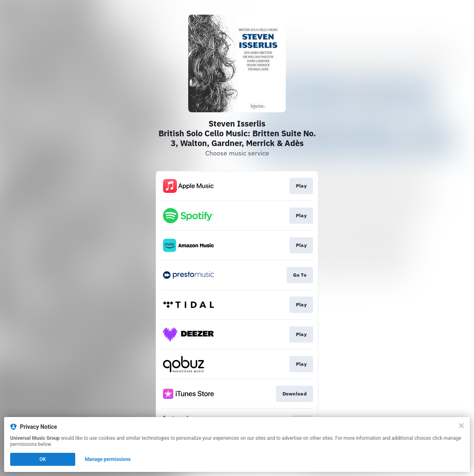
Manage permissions (108, 459)
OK (43, 459)
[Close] (461, 426)
